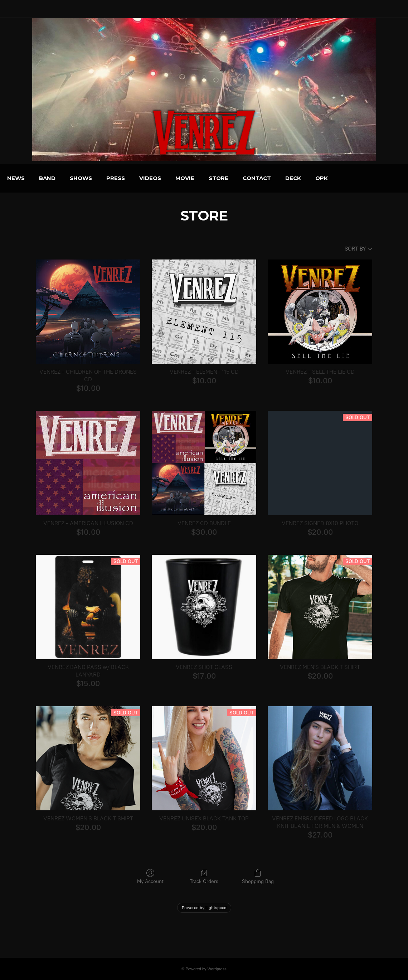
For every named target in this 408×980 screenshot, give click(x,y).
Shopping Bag (258, 877)
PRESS (152, 178)
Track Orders (204, 877)
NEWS (52, 178)
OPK (358, 178)
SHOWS (117, 178)
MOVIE (221, 178)
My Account (150, 877)
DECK (330, 178)
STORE (255, 178)
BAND (84, 178)
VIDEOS (187, 178)
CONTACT (293, 178)
